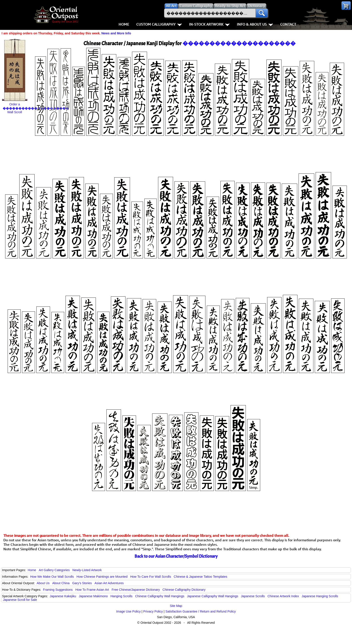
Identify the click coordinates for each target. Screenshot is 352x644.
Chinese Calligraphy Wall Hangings (160, 596)
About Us (43, 583)
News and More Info (116, 33)
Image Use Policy (129, 611)
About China (61, 583)
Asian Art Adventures (109, 583)
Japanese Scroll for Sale (20, 600)
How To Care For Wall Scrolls (151, 577)
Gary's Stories (82, 583)
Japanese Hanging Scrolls (320, 596)
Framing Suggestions (58, 590)
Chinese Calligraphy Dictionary (184, 590)
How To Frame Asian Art (92, 590)
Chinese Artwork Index (283, 596)
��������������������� (239, 43)
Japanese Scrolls (253, 596)
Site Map (176, 606)
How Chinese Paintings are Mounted (102, 577)
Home (124, 24)
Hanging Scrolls (121, 596)
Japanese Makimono (93, 596)
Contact (288, 24)
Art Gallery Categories (54, 570)
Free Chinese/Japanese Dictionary (136, 590)
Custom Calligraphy (159, 24)
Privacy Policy (153, 611)
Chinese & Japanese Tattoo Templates (200, 577)
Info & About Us (255, 24)
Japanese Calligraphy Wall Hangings (213, 596)
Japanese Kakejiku (63, 596)
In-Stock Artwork (209, 24)
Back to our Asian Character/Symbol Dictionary (176, 556)
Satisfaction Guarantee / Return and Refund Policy (201, 611)
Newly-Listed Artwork (87, 570)
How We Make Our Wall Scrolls (52, 577)
